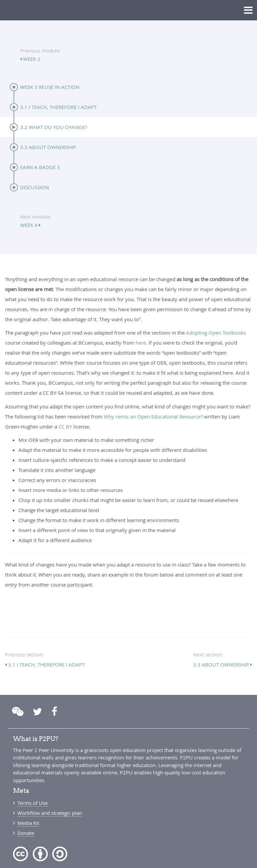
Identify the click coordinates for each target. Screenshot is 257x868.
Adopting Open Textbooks (216, 333)
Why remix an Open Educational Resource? (153, 416)
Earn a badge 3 (40, 167)
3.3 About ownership (48, 147)
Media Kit (28, 823)
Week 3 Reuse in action (50, 87)
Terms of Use (32, 803)
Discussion (34, 187)
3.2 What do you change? (54, 127)
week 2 (31, 59)
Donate (26, 833)
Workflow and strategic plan (50, 813)
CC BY (65, 426)
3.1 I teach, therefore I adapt (58, 107)
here (141, 343)
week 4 (29, 225)
